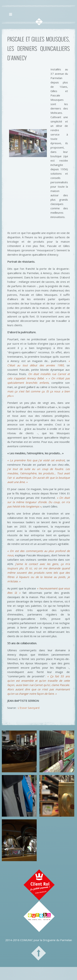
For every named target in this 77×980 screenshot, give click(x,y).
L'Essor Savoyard (29, 708)
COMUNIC (27, 940)
